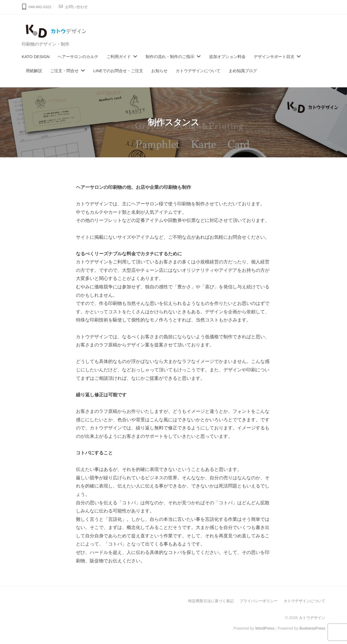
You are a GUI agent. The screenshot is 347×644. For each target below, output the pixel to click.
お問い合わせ (76, 7)
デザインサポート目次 (274, 57)
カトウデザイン (312, 618)
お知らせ (159, 71)
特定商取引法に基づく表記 (211, 601)
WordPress (265, 628)
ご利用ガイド (119, 57)
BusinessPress (313, 628)
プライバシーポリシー (259, 601)
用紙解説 (34, 71)
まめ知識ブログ (243, 71)
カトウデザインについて (198, 71)
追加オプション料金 (227, 57)
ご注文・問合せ (64, 71)
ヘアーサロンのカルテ (78, 57)
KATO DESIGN (36, 57)
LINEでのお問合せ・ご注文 (118, 71)
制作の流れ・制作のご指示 (170, 57)
